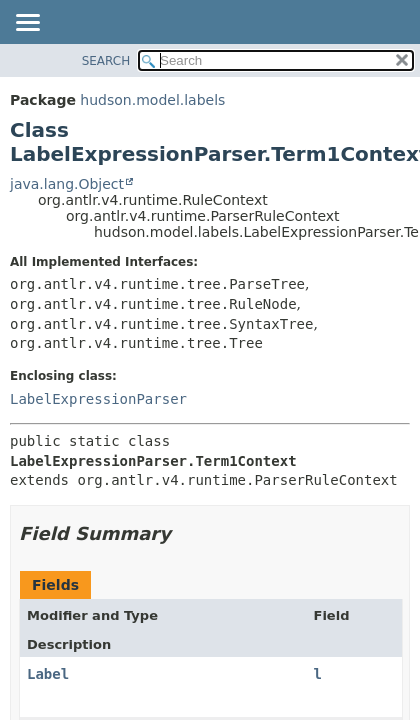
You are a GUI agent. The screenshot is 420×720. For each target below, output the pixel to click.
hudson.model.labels (152, 100)
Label (48, 674)
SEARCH (106, 61)
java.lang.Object (67, 184)
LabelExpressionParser (98, 399)
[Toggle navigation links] (27, 24)
